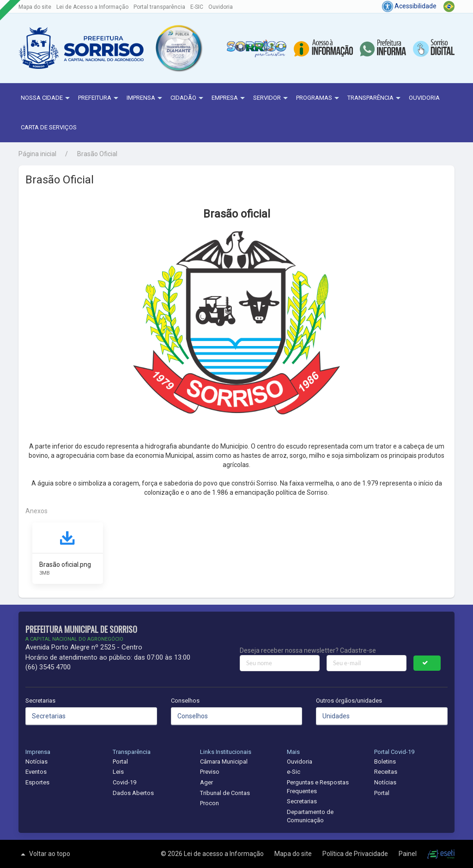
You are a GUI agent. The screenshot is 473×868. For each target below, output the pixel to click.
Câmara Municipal (224, 762)
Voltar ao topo (44, 854)
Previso (210, 772)
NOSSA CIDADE (46, 98)
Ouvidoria (221, 7)
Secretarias (40, 701)
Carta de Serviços (49, 127)
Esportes (37, 782)
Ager (206, 782)
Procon (209, 803)
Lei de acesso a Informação (224, 854)
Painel (408, 854)
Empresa (229, 98)
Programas (319, 98)
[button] (179, 48)
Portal (120, 762)
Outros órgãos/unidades (349, 701)
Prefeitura (99, 98)
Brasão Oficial (97, 154)
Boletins (385, 762)
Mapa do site (35, 7)
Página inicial (37, 154)
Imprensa (146, 98)
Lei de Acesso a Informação (92, 7)
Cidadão (188, 98)
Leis (118, 772)
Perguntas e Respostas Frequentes (318, 787)
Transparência (375, 98)
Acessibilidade (409, 6)
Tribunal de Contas (225, 793)
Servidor (272, 98)
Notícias (36, 762)
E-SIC (197, 7)
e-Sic (294, 772)
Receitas (386, 772)
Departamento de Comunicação (310, 816)
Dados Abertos (133, 793)
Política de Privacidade (356, 854)
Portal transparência (159, 7)
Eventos (36, 772)
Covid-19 (124, 782)
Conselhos (185, 701)
